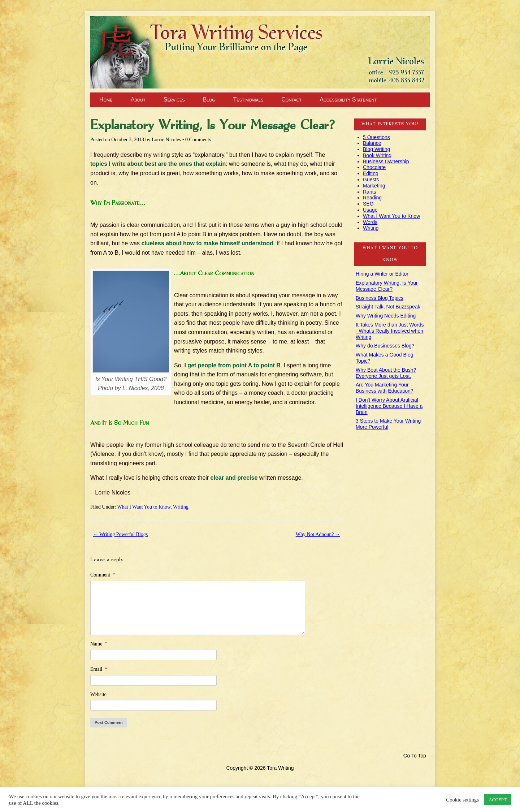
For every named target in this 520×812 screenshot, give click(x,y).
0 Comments (198, 140)
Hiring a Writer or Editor (382, 274)
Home (106, 100)
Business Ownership (386, 161)
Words (370, 222)
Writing (181, 507)
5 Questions (376, 137)
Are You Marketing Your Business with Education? (385, 388)
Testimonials (248, 100)
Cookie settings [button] (462, 800)
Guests (371, 180)
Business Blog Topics (380, 298)
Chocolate (374, 167)
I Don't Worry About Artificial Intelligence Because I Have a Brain (389, 406)
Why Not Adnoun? (318, 534)
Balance (372, 143)
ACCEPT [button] (498, 800)
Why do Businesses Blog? (385, 346)
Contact (291, 100)
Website (98, 694)
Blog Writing (376, 149)
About (138, 100)
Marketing (374, 186)
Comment (103, 575)
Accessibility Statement (348, 100)
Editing (371, 173)
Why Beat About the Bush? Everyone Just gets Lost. (386, 373)
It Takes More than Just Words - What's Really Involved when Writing (390, 331)
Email (99, 669)
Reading (372, 198)
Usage (370, 210)
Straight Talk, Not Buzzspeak (388, 307)
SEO (368, 204)
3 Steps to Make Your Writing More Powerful (388, 424)
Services (174, 100)
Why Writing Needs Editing (386, 316)
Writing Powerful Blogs (120, 534)
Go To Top (415, 756)
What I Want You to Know (144, 507)
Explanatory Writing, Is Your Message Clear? (387, 286)
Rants (370, 192)
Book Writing (377, 155)
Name (99, 644)
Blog (209, 100)
